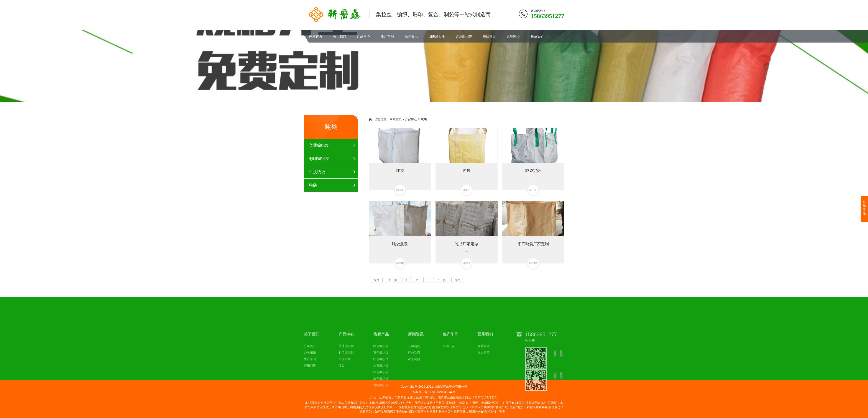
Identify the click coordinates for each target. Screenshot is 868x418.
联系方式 (483, 378)
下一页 (441, 280)
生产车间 (387, 36)
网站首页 (316, 36)
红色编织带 (381, 391)
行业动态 (414, 385)
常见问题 (414, 391)
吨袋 (313, 185)
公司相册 (310, 385)
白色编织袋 (381, 378)
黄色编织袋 (381, 385)
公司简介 (310, 378)
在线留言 (489, 36)
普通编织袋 (464, 36)
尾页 (458, 280)
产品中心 (363, 36)
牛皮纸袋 (317, 172)
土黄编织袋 (381, 398)
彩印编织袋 (319, 159)
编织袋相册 (437, 36)
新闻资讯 (411, 36)
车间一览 (449, 378)
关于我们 (340, 36)
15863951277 (541, 366)
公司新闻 (414, 378)
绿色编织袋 (381, 404)
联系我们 (537, 36)
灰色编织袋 (381, 411)
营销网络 (513, 36)
